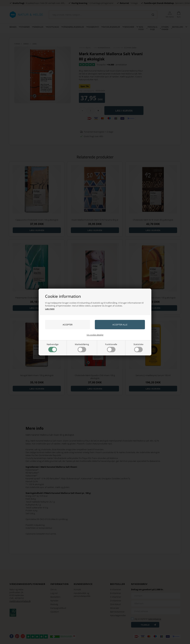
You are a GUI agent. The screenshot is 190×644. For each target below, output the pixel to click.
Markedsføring (82, 348)
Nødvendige (53, 348)
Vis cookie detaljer (95, 335)
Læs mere (50, 309)
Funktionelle (111, 348)
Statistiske (138, 348)
